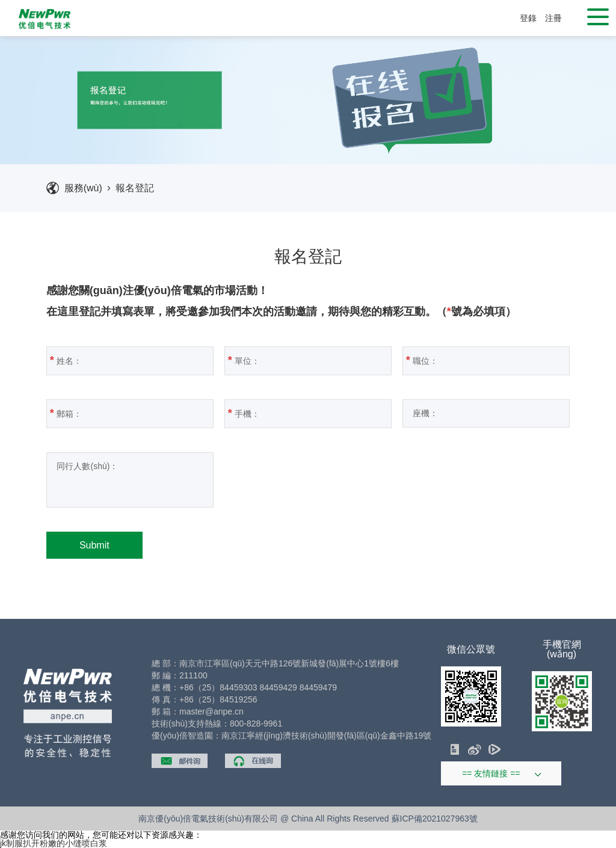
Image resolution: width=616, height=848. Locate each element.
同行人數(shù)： (109, 480)
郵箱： (125, 413)
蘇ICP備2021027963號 (435, 819)
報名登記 (135, 188)
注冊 (553, 18)
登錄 (528, 18)
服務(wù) (83, 188)
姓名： (125, 360)
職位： (482, 360)
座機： (482, 413)
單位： (303, 360)
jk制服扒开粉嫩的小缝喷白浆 (54, 843)
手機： (303, 413)
